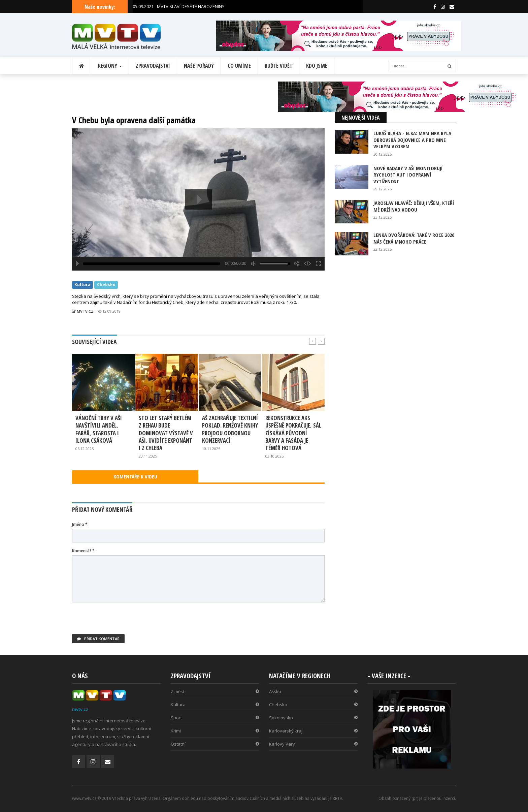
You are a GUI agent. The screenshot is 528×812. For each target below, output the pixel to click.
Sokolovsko (313, 718)
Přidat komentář (98, 639)
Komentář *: (84, 551)
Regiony (110, 66)
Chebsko (106, 285)
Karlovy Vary (313, 744)
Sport (215, 718)
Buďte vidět (278, 66)
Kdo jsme (317, 66)
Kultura (82, 285)
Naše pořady (199, 66)
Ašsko (313, 691)
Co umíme (239, 66)
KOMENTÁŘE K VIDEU (135, 476)
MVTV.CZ (83, 311)
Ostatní (215, 744)
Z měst (215, 691)
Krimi (215, 731)
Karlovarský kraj (313, 731)
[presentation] (123, 621)
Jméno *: (80, 524)
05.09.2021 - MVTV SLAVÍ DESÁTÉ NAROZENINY (178, 6)
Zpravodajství (153, 66)
